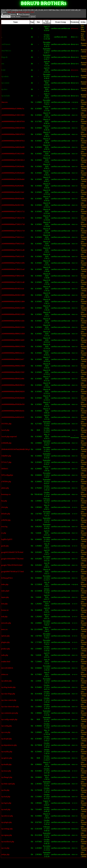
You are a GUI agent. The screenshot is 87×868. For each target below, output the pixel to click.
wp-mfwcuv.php (7, 816)
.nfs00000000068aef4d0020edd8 (13, 147)
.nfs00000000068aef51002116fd (13, 154)
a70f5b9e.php (6, 482)
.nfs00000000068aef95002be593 (13, 404)
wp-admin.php (6, 681)
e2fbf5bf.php (6, 520)
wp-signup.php (7, 835)
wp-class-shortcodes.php (10, 707)
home (10, 12)
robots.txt (5, 674)
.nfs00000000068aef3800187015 (13, 134)
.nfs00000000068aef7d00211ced (13, 269)
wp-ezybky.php (7, 752)
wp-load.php (6, 797)
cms (3, 64)
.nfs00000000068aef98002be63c (13, 411)
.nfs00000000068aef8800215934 (13, 346)
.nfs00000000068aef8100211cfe (13, 289)
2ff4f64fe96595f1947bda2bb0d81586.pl (16, 449)
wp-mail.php (6, 809)
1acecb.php (5, 430)
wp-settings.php (7, 829)
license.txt (5, 610)
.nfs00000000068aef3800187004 (13, 128)
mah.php (4, 617)
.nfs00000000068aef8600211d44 (13, 327)
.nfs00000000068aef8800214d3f (13, 340)
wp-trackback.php (8, 842)
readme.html (6, 662)
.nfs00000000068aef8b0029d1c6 (13, 385)
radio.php (5, 655)
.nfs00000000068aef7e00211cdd (13, 282)
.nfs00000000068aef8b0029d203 (13, 391)
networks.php (6, 623)
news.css (4, 629)
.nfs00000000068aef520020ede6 (13, 179)
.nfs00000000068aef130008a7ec (13, 109)
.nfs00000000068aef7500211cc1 (13, 237)
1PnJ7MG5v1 (6, 51)
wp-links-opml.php (8, 784)
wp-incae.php (6, 771)
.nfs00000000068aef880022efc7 (13, 359)
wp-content (5, 83)
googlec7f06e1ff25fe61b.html (12, 565)
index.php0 (5, 591)
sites (14, 12)
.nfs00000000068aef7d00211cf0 (13, 276)
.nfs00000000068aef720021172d (13, 224)
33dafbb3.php (6, 456)
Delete (84, 45)
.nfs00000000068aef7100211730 (13, 218)
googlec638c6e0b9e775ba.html (12, 559)
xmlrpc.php (5, 854)
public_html (30, 12)
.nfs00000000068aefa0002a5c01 (13, 417)
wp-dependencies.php (9, 745)
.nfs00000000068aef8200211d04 (13, 301)
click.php (5, 507)
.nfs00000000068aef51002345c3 (13, 160)
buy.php (4, 501)
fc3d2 (3, 70)
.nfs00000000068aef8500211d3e (13, 321)
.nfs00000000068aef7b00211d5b (13, 263)
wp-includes (6, 96)
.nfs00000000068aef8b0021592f (13, 372)
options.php (5, 636)
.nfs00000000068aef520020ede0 (13, 173)
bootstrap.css (6, 494)
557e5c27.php (6, 462)
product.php (6, 649)
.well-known (6, 44)
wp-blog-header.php (8, 687)
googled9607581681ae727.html (13, 572)
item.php (4, 604)
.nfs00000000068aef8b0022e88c (13, 379)
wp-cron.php (6, 732)
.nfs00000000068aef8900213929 (13, 366)
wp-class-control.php (9, 700)
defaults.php (6, 514)
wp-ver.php (5, 848)
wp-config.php (7, 726)
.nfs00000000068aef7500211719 (13, 231)
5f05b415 (5, 469)
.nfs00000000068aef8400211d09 (13, 308)
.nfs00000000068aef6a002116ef (13, 192)
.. (2, 37)
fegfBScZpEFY (7, 539)
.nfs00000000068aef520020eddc (13, 166)
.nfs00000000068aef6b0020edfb (13, 199)
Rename (84, 43)
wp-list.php (5, 790)
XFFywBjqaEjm (7, 475)
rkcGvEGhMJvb (7, 668)
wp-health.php (6, 764)
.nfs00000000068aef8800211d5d (13, 334)
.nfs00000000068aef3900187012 (13, 141)
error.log (4, 527)
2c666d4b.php (6, 443)
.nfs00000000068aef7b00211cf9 (13, 256)
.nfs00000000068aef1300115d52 (13, 115)
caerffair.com (20, 12)
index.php (5, 584)
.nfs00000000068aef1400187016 (13, 121)
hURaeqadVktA (7, 578)
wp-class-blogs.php (8, 694)
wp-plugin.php (7, 822)
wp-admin (5, 76)
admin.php (5, 488)
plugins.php (5, 642)
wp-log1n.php (6, 803)
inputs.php (5, 597)
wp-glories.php (7, 758)
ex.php (4, 533)
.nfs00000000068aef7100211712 (13, 211)
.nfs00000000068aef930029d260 (13, 398)
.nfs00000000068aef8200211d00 (13, 295)
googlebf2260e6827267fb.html (12, 552)
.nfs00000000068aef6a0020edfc (13, 186)
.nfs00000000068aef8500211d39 (13, 314)
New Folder (83, 30)
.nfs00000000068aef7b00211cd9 (13, 250)
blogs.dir (4, 57)
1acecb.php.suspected (9, 436)
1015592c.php (6, 424)
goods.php (5, 546)
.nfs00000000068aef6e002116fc (13, 205)
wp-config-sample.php (9, 719)
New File (82, 26)
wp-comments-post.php (10, 713)
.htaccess (4, 102)
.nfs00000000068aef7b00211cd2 (13, 244)
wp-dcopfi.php (7, 739)
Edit (82, 100)
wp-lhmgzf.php (7, 777)
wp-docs (4, 89)
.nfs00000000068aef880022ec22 (13, 353)
